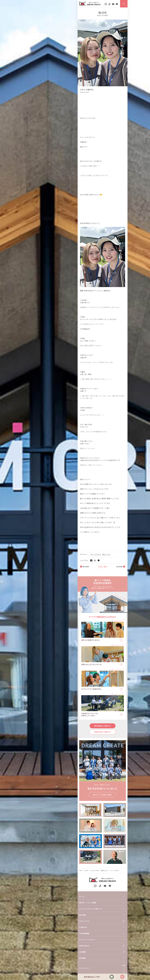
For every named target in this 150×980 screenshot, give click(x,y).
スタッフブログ (95, 554)
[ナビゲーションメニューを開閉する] (124, 4)
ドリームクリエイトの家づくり (91, 909)
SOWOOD (83, 927)
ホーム (82, 896)
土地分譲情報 (84, 933)
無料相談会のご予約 (92, 977)
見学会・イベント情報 (88, 903)
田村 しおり (107, 554)
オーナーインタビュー (88, 940)
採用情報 (83, 958)
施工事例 (83, 915)
